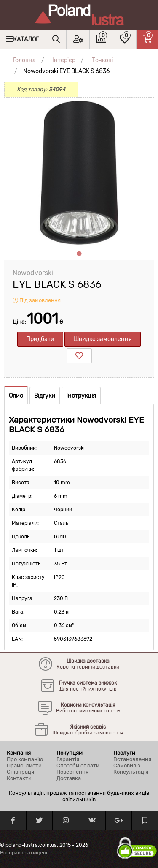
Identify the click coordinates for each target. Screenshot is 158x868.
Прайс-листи (24, 766)
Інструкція (81, 396)
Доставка (69, 778)
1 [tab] (79, 254)
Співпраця (20, 772)
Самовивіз (127, 766)
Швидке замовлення (103, 339)
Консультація (131, 772)
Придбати (40, 339)
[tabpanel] (79, 173)
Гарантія (68, 759)
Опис (16, 396)
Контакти (19, 778)
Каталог (26, 40)
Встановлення (132, 759)
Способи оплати (78, 766)
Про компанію (25, 759)
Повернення (72, 772)
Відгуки (45, 396)
